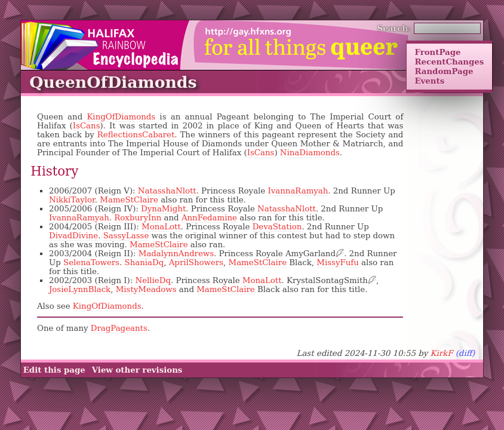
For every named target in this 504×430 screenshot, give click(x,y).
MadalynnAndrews (176, 254)
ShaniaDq (145, 262)
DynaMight (163, 209)
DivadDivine (73, 236)
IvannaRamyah (298, 191)
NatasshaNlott (167, 191)
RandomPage (444, 71)
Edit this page (54, 370)
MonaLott (161, 227)
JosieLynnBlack (80, 289)
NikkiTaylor (72, 200)
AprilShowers (196, 262)
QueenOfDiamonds (113, 82)
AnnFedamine (209, 218)
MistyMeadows (146, 289)
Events (429, 81)
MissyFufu (337, 262)
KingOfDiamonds (121, 117)
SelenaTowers (91, 262)
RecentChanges (449, 62)
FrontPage (437, 52)
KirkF (441, 353)
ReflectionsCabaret (136, 135)
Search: (394, 28)
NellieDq (153, 280)
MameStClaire (129, 200)
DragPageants (119, 328)
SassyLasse (126, 236)
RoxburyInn (138, 218)
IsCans (87, 126)
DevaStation (277, 227)
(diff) (465, 353)
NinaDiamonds (310, 153)
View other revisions (137, 370)
